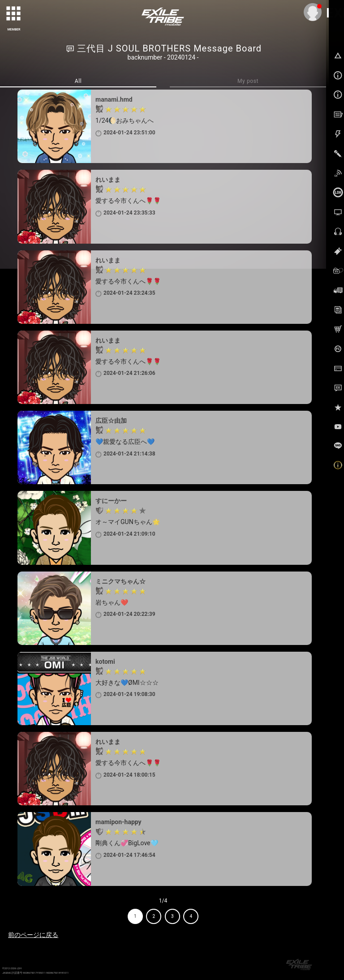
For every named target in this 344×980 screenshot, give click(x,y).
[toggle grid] (14, 14)
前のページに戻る (33, 935)
